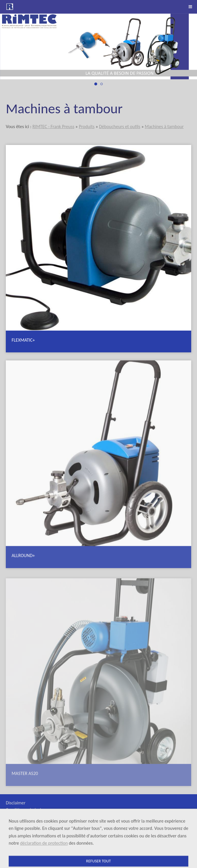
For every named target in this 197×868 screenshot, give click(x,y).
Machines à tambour (164, 127)
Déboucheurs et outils (120, 127)
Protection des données (28, 831)
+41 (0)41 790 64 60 (165, 848)
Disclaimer (16, 803)
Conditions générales (26, 810)
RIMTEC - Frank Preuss (54, 127)
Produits (87, 127)
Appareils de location (26, 817)
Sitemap (13, 824)
